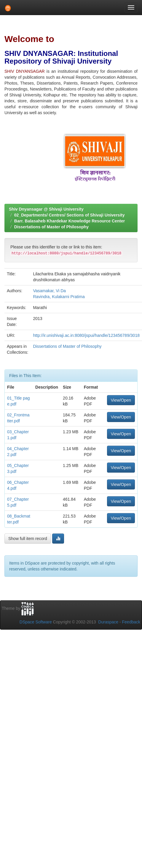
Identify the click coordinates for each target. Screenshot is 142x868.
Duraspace (108, 622)
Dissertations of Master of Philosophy (51, 227)
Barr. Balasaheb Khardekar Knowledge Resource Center (70, 221)
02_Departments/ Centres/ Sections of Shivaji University (70, 215)
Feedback (131, 622)
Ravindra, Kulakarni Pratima (59, 297)
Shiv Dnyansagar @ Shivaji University (46, 209)
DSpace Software (36, 622)
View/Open (121, 400)
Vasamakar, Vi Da (49, 291)
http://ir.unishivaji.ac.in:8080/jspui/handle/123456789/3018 (86, 335)
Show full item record (28, 539)
